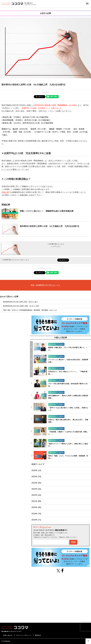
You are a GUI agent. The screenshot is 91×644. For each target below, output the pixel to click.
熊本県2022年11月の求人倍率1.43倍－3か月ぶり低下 (20, 306)
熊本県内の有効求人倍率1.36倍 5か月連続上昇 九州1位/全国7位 (50, 226)
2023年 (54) (36, 489)
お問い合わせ (8, 635)
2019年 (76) (36, 514)
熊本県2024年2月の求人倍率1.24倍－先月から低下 (19, 302)
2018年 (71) (36, 520)
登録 (73, 542)
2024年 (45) (36, 483)
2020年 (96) (36, 507)
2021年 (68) (36, 501)
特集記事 (5, 192)
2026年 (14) (36, 470)
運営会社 (38, 635)
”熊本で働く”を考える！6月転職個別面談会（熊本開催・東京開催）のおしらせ (29, 310)
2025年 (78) (36, 477)
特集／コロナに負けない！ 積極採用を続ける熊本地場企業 (47, 211)
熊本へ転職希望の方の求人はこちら (45, 285)
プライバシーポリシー (24, 635)
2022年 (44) (36, 495)
